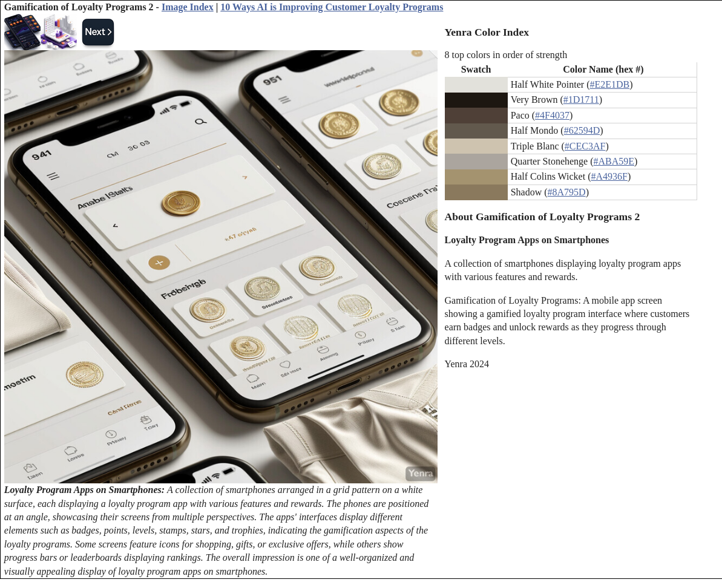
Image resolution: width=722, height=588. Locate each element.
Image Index (188, 7)
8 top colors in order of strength (506, 55)
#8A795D (567, 192)
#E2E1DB (609, 84)
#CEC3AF (585, 146)
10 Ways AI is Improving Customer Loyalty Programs (332, 7)
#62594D (582, 130)
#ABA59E (614, 161)
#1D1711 (581, 100)
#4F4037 (552, 115)
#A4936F (609, 176)
